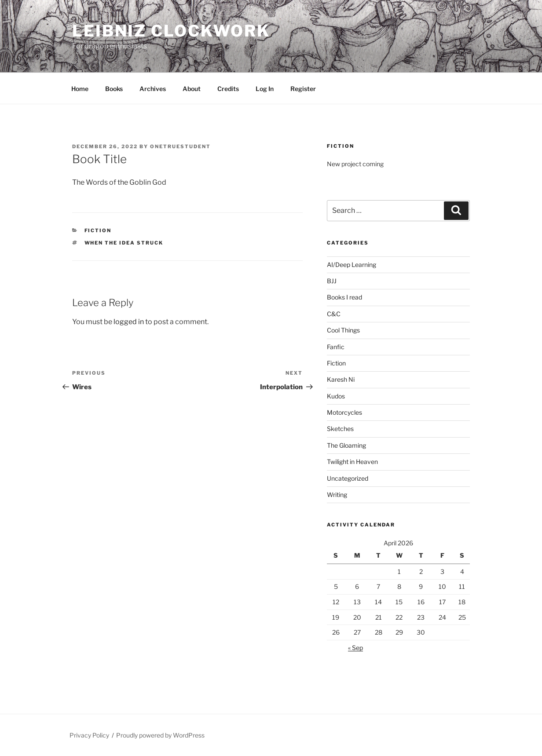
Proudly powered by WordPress (160, 735)
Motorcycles (344, 412)
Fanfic (336, 347)
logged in (129, 322)
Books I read (344, 297)
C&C (334, 314)
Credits (228, 89)
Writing (337, 495)
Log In (265, 89)
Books (114, 89)
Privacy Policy (89, 735)
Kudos (336, 396)
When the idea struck (124, 243)
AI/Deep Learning (352, 265)
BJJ (332, 281)
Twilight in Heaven (352, 462)
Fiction (98, 230)
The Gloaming (346, 445)
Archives (153, 89)
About (192, 89)
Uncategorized (348, 478)
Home (80, 89)
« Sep (355, 648)
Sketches (340, 429)
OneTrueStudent (180, 146)
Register (303, 89)
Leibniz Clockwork (171, 31)
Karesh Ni (341, 379)
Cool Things (343, 330)
